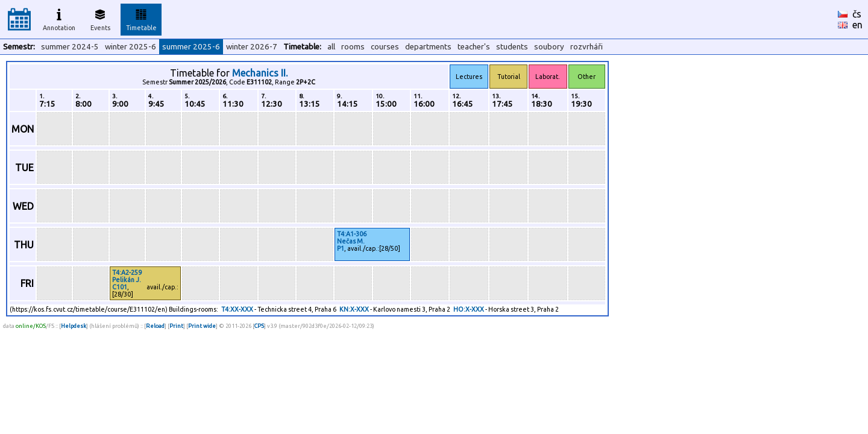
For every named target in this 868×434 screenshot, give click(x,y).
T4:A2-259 (127, 272)
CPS (259, 326)
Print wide (202, 326)
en (857, 25)
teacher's (474, 47)
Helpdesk (74, 326)
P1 (341, 248)
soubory (549, 47)
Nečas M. (351, 241)
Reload (155, 326)
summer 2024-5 (70, 47)
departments (428, 47)
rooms (353, 47)
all (331, 47)
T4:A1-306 (352, 234)
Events (100, 18)
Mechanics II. (260, 73)
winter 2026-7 (252, 47)
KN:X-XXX (354, 309)
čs (857, 14)
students (512, 47)
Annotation (59, 18)
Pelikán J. (127, 280)
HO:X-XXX (469, 309)
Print (176, 326)
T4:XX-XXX (237, 309)
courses (385, 47)
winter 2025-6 (131, 47)
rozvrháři (587, 47)
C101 (120, 287)
